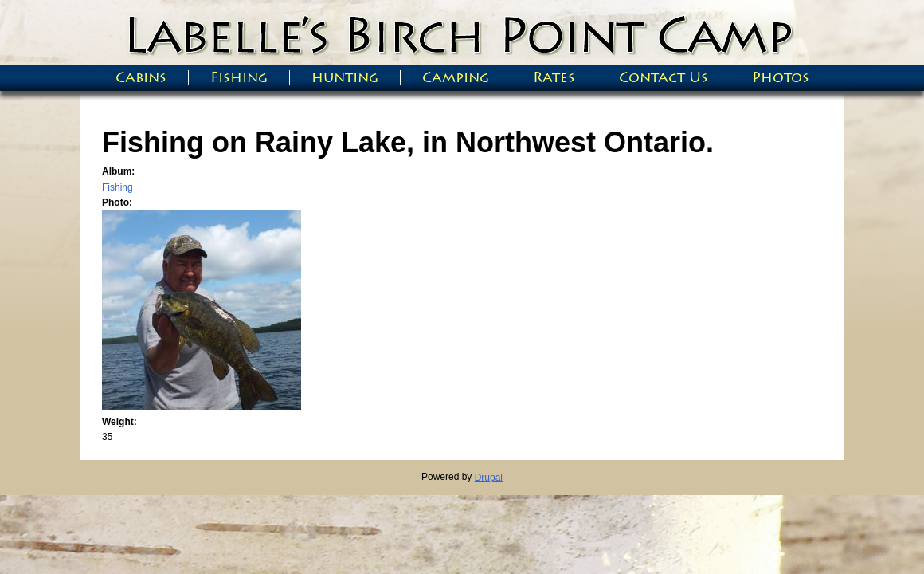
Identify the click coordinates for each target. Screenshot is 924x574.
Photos (781, 78)
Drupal (489, 477)
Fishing (239, 78)
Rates (554, 78)
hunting (345, 78)
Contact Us (664, 78)
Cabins (141, 78)
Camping (456, 78)
